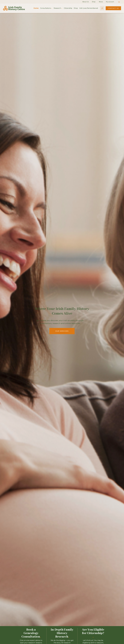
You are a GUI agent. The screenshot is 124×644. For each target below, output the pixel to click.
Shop (94, 2)
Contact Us (113, 8)
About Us (85, 2)
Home (36, 8)
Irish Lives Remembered (89, 8)
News (101, 2)
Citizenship (68, 8)
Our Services (62, 331)
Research (57, 8)
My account (110, 2)
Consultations (45, 8)
